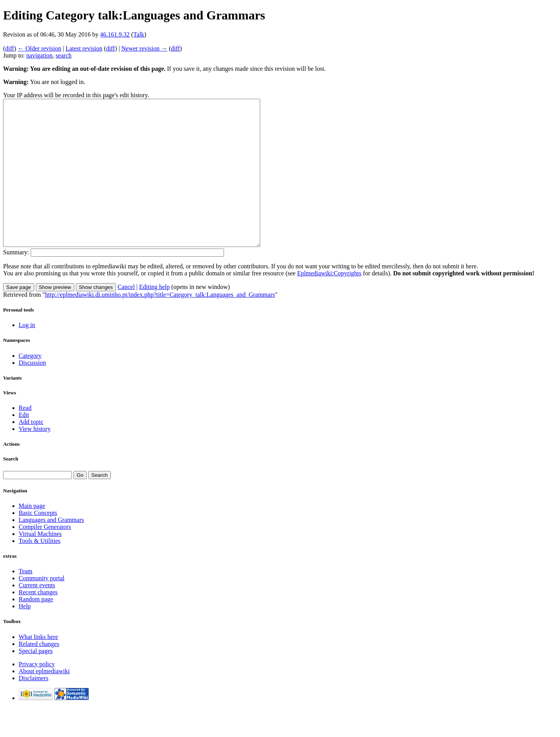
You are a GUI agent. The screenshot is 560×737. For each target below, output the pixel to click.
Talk (139, 34)
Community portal (42, 607)
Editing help (155, 316)
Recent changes (38, 621)
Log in (27, 354)
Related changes (39, 673)
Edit (24, 444)
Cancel (126, 316)
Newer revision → (144, 48)
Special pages (36, 680)
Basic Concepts (38, 542)
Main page (32, 535)
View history (35, 458)
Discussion (32, 392)
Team (25, 600)
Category (30, 385)
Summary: (16, 281)
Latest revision (84, 48)
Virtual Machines (40, 563)
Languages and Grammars (51, 549)
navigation (40, 55)
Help (25, 635)
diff (10, 48)
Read (25, 437)
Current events (37, 614)
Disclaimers (33, 707)
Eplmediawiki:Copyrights (329, 302)
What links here (38, 666)
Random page (36, 628)
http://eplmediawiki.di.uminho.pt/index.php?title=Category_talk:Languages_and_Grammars (160, 324)
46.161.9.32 (115, 34)
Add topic (31, 451)
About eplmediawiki (44, 700)
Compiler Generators (45, 556)
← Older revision (39, 48)
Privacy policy (37, 693)
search (64, 55)
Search (11, 488)
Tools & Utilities (39, 570)
